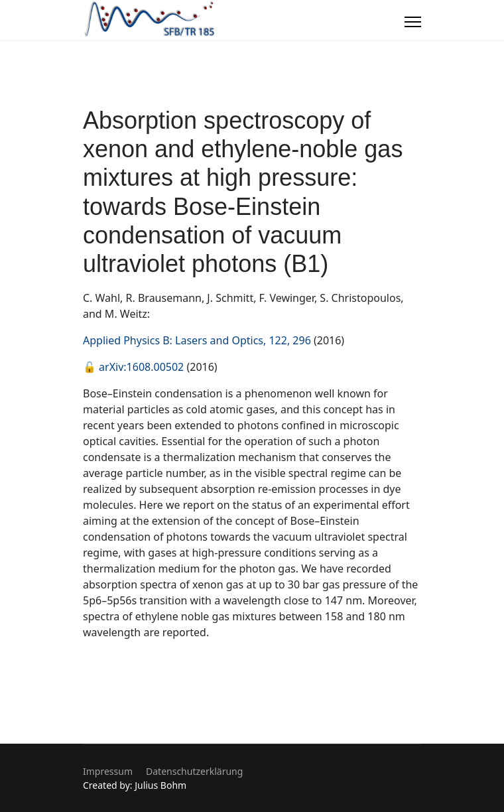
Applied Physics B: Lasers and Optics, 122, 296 (197, 340)
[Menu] (413, 22)
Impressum (108, 771)
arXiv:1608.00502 (141, 367)
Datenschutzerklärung (194, 771)
